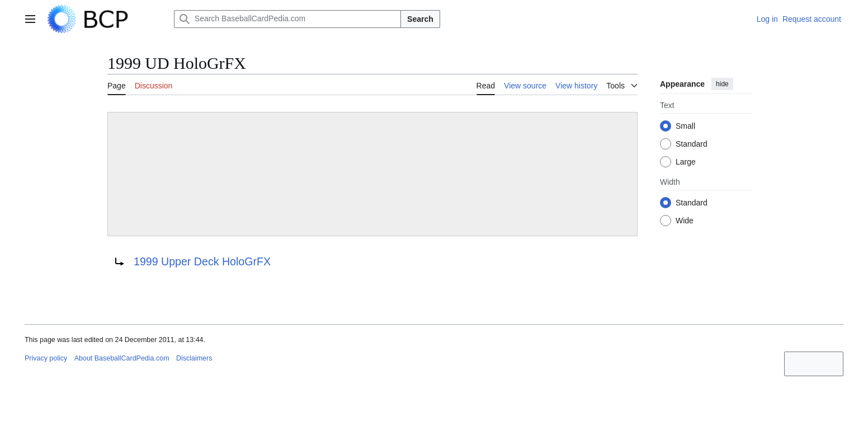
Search (420, 19)
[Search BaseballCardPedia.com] (287, 19)
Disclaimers (194, 358)
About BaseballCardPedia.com (122, 358)
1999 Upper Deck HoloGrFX (202, 261)
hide (722, 84)
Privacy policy (46, 358)
